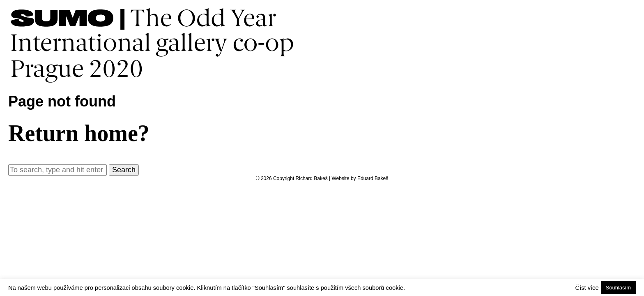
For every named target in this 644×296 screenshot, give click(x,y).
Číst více (587, 288)
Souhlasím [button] (618, 288)
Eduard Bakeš (373, 178)
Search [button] (124, 170)
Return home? (79, 133)
